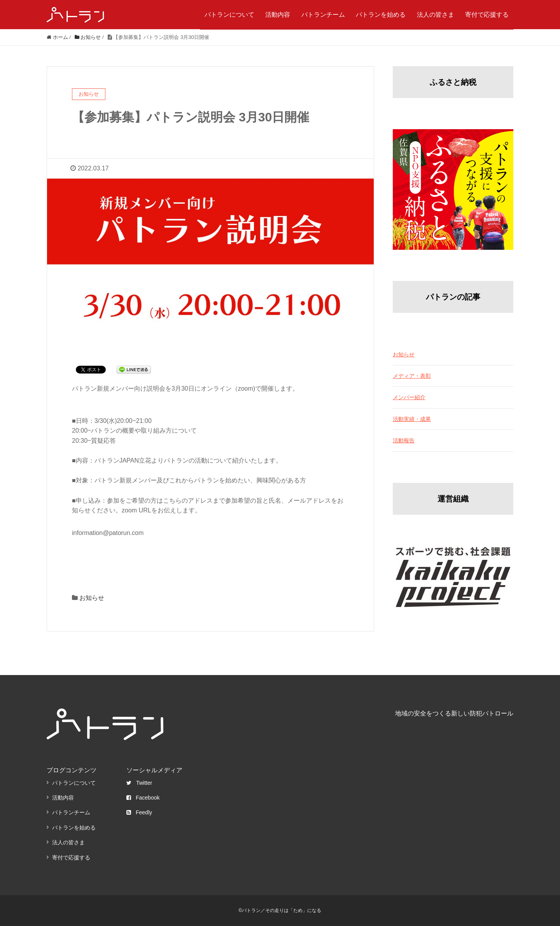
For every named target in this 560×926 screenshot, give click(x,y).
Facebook (143, 798)
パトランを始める (381, 15)
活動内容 (278, 15)
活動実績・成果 (412, 419)
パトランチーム (323, 15)
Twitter (139, 783)
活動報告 (404, 440)
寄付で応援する (487, 15)
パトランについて (229, 15)
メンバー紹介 (409, 397)
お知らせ (92, 598)
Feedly (139, 812)
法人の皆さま (436, 15)
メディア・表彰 (412, 376)
